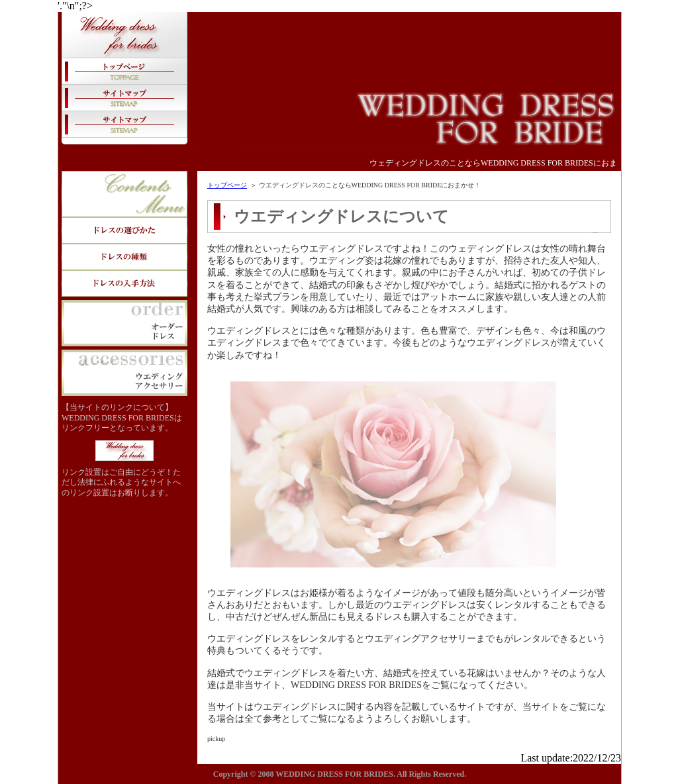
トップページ (227, 185)
